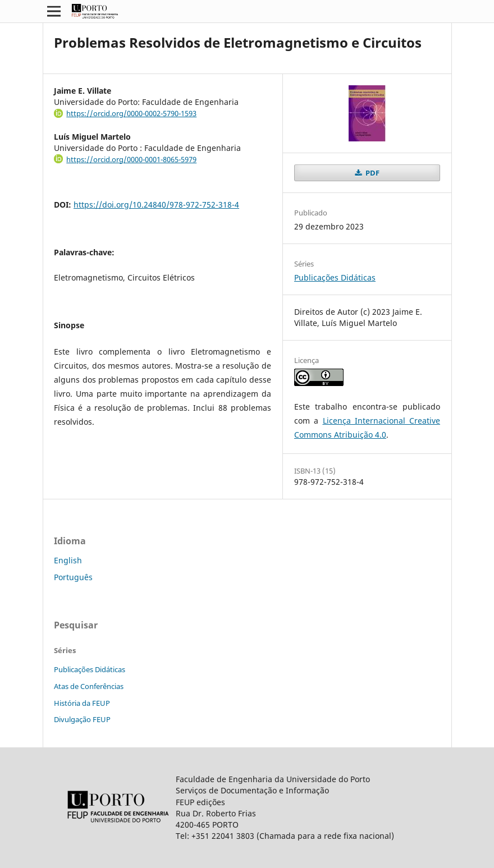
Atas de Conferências (89, 686)
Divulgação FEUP (82, 719)
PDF (372, 173)
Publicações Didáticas (335, 277)
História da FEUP (82, 703)
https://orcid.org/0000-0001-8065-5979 (131, 159)
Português (73, 577)
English (68, 560)
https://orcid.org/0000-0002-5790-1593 (131, 113)
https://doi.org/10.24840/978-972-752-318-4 (156, 205)
